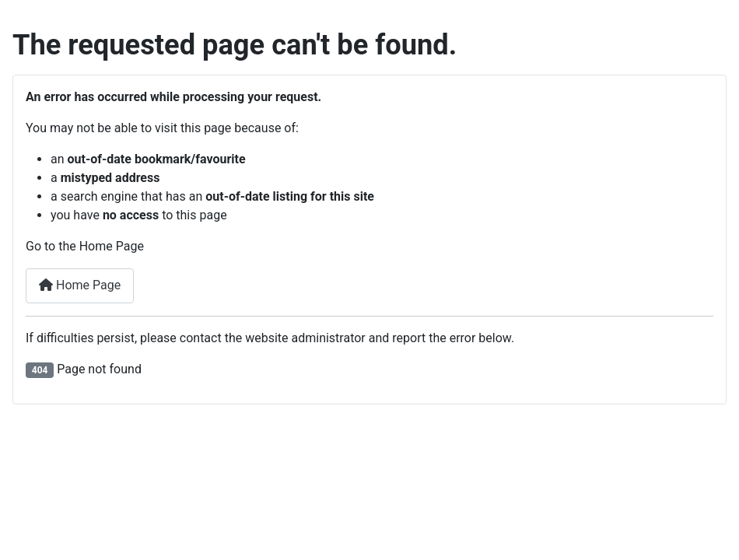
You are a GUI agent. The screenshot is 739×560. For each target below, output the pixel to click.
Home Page (80, 285)
